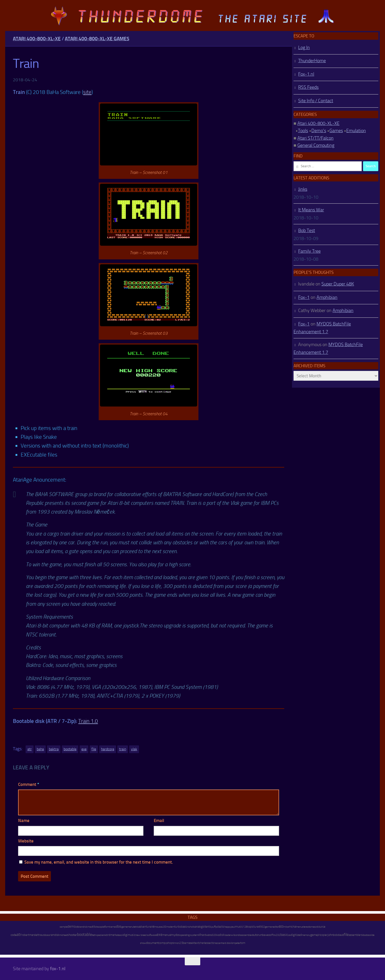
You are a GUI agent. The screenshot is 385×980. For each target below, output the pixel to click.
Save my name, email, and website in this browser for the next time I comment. (99, 862)
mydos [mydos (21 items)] (175, 935)
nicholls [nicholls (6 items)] (191, 927)
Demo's (319, 131)
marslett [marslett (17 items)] (34, 935)
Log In (304, 47)
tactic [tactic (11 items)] (221, 927)
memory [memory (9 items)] (306, 935)
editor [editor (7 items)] (276, 927)
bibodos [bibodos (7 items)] (365, 935)
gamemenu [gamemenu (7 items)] (127, 927)
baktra (54, 749)
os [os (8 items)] (289, 935)
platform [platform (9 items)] (105, 927)
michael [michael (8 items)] (63, 935)
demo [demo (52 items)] (72, 926)
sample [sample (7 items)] (64, 927)
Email (159, 820)
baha (40, 749)
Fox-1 (304, 297)
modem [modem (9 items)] (170, 927)
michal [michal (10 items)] (292, 927)
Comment (29, 784)
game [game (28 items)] (314, 935)
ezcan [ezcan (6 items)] (218, 943)
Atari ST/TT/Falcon (315, 138)
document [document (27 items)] (152, 943)
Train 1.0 (88, 721)
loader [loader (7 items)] (228, 935)
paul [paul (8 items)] (233, 927)
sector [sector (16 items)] (211, 943)
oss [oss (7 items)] (48, 935)
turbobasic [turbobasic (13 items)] (181, 927)
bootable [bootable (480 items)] (84, 934)
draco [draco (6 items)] (98, 927)
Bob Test (307, 230)
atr (30, 749)
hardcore (108, 749)
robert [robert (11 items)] (25, 935)
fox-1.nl (58, 969)
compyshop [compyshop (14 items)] (166, 943)
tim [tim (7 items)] (174, 943)
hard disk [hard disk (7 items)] (226, 943)
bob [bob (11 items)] (335, 935)
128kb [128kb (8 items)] (247, 927)
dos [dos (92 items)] (119, 926)
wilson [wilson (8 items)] (234, 935)
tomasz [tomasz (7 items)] (313, 927)
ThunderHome (312, 61)
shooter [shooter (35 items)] (72, 935)
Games (336, 131)
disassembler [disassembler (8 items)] (245, 935)
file (94, 749)
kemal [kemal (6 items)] (113, 927)
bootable (70, 749)
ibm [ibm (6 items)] (233, 943)
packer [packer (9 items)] (101, 935)
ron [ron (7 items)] (178, 943)
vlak (134, 749)
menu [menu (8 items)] (299, 927)
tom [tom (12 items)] (243, 943)
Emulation (356, 131)
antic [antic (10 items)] (209, 927)
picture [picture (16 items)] (254, 927)
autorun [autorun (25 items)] (257, 935)
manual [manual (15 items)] (167, 935)
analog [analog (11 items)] (199, 927)
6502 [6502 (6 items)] (262, 927)
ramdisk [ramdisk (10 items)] (55, 935)
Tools (303, 131)
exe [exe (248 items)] (160, 935)
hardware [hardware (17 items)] (206, 935)
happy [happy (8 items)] (228, 927)
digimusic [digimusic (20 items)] (129, 935)
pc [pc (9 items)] (217, 927)
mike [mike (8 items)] (286, 927)
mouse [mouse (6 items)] (158, 927)
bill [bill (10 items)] (204, 927)
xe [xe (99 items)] (153, 926)
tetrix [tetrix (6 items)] (95, 935)
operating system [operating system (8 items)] (189, 935)
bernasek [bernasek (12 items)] (188, 943)
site (87, 92)
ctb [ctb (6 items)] (77, 927)
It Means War (311, 210)
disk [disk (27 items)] (222, 935)
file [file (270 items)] (346, 935)
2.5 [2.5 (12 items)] (181, 943)
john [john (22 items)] (330, 935)
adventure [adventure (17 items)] (145, 927)
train (123, 749)
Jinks (303, 189)
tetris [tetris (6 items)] (136, 927)
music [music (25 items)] (239, 927)
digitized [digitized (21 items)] (296, 935)
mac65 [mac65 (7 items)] (91, 927)
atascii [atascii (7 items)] (120, 935)
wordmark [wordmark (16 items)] (110, 935)
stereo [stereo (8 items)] (305, 927)
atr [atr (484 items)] (19, 934)
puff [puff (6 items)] (213, 927)
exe (84, 749)
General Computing (316, 145)
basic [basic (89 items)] (284, 935)
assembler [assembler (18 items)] (355, 935)
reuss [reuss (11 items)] (43, 935)
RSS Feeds (308, 87)
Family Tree (309, 251)
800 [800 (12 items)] (281, 927)
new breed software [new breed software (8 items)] (146, 935)
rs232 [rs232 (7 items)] (277, 935)
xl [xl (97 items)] (199, 935)
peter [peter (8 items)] (238, 943)
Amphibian (327, 297)
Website (26, 841)
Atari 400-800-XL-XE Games (97, 39)
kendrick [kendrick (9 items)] (83, 927)
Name (24, 820)
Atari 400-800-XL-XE (37, 39)
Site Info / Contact (316, 101)
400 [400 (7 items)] (164, 927)
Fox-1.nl (306, 74)
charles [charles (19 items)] (203, 943)
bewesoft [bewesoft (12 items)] (268, 935)
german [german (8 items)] (269, 927)
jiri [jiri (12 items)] (319, 935)
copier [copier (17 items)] (324, 935)
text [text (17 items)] (197, 943)
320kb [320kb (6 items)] (215, 935)
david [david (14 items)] (341, 935)
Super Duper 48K (338, 284)
